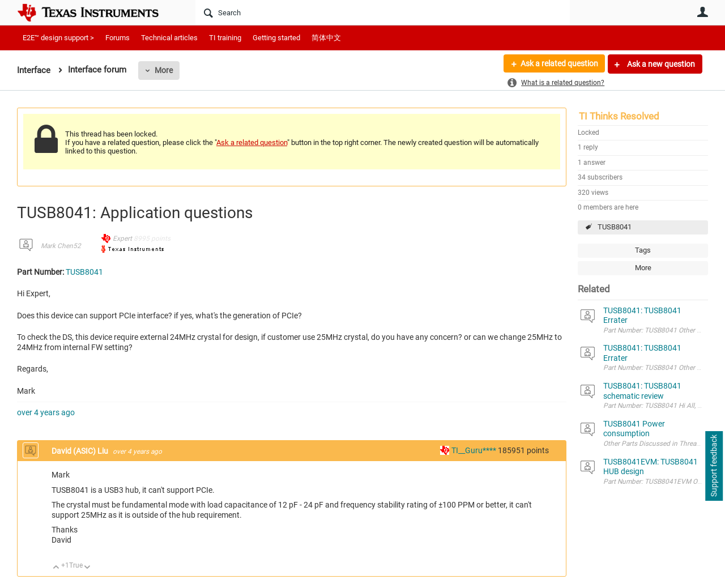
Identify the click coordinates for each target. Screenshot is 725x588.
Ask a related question (559, 64)
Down (88, 568)
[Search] (383, 12)
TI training (225, 38)
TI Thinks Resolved (619, 116)
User (702, 12)
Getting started (276, 38)
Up (56, 568)
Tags (643, 250)
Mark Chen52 (61, 246)
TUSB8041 (615, 227)
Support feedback (714, 466)
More (164, 70)
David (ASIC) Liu (81, 451)
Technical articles (169, 38)
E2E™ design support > (58, 38)
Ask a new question (660, 64)
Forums (118, 38)
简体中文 (326, 38)
